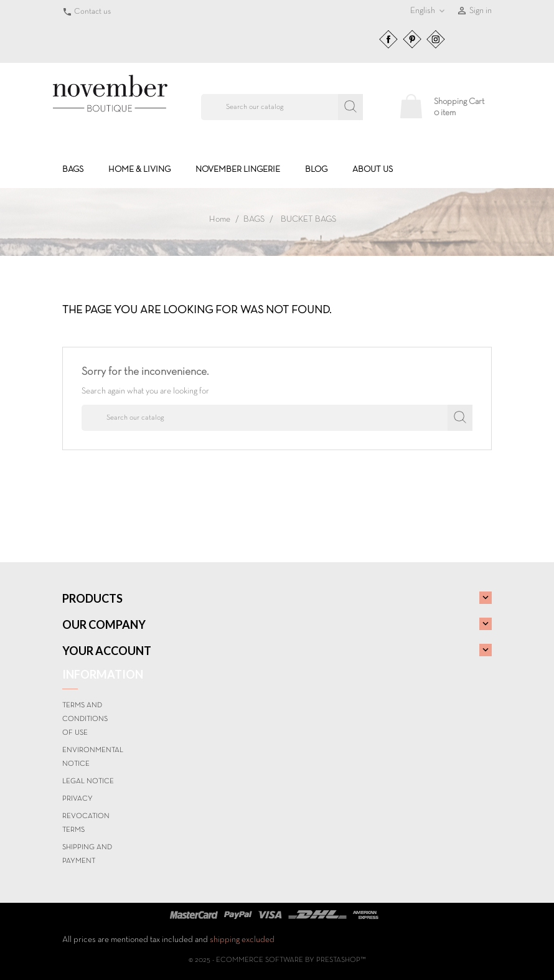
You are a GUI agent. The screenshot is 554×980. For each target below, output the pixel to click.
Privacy (77, 799)
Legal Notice (88, 781)
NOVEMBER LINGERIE (238, 170)
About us (373, 170)
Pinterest (412, 39)
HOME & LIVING (139, 170)
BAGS (73, 170)
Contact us (92, 12)
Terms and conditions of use (85, 719)
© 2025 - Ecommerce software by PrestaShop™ (277, 960)
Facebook (388, 39)
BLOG (316, 170)
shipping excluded (242, 940)
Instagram (436, 39)
